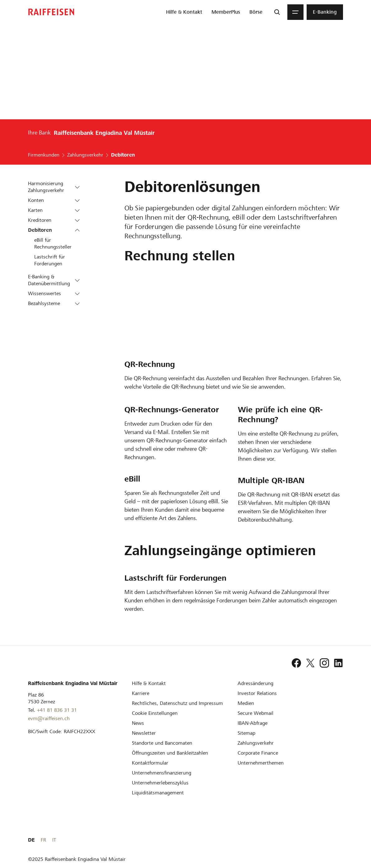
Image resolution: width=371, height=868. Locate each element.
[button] (77, 187)
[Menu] (295, 12)
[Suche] (277, 12)
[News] (138, 723)
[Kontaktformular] (150, 763)
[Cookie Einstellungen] (155, 713)
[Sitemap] (246, 733)
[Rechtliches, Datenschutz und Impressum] (177, 703)
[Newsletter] (144, 733)
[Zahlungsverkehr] (256, 743)
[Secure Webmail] (255, 713)
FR (330, 840)
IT (341, 840)
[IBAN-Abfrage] (253, 723)
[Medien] (246, 703)
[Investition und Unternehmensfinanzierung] (162, 772)
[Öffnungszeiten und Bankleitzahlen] (170, 753)
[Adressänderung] (255, 683)
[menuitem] (184, 12)
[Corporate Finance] (258, 753)
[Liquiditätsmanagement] (158, 792)
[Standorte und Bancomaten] (162, 743)
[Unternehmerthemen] (261, 763)
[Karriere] (141, 693)
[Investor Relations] (257, 693)
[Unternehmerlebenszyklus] (160, 782)
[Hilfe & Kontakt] (149, 683)
